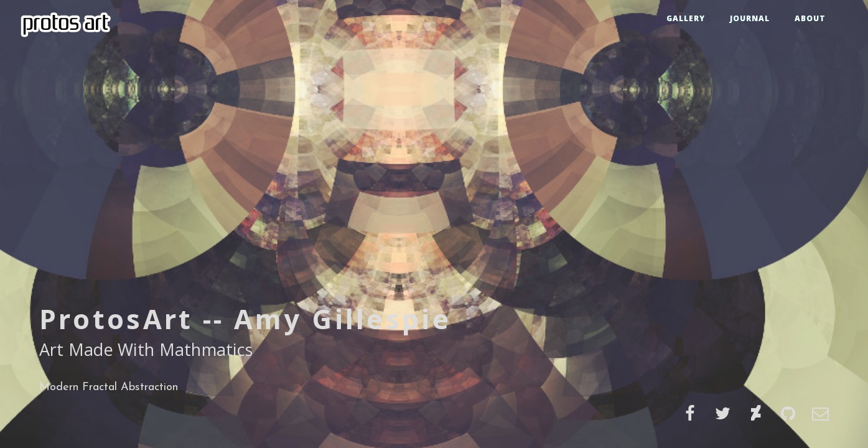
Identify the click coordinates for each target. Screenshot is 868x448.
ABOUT (810, 18)
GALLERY (686, 18)
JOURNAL (750, 18)
